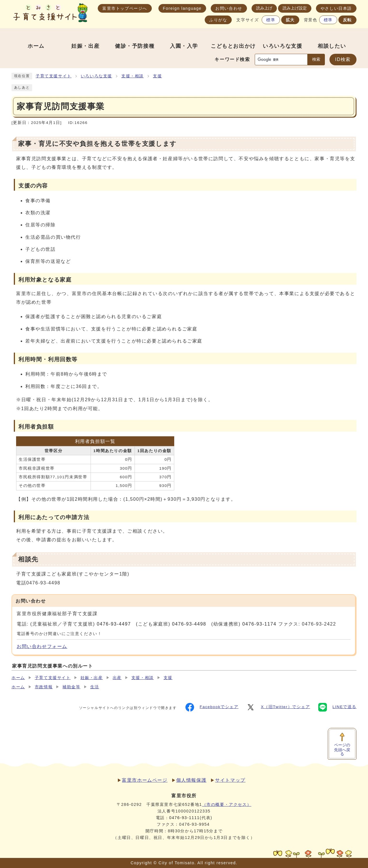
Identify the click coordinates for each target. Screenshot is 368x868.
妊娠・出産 (92, 678)
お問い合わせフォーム (42, 646)
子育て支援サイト (54, 76)
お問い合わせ (229, 8)
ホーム (18, 678)
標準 (271, 20)
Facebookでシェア (212, 707)
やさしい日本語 (336, 8)
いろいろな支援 (96, 76)
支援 (157, 76)
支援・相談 (133, 76)
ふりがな (218, 20)
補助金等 (71, 687)
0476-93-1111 (184, 818)
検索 (316, 59)
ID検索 (343, 59)
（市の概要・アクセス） (227, 804)
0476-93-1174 (259, 624)
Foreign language (182, 8)
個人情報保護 (191, 780)
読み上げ (264, 8)
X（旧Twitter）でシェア (278, 707)
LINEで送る (337, 707)
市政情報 (44, 687)
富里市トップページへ (125, 8)
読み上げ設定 (295, 8)
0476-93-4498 (189, 624)
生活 (95, 687)
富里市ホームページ (145, 780)
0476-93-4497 (114, 624)
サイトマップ (230, 780)
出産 (117, 678)
